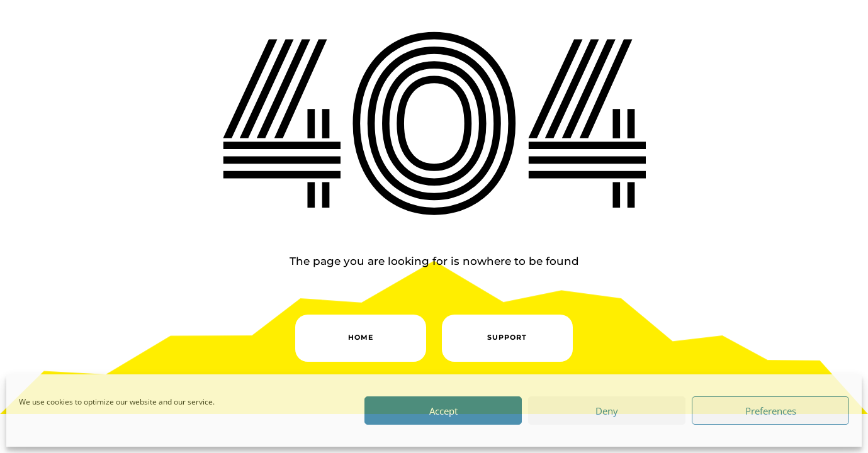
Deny (607, 411)
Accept (443, 411)
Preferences (771, 411)
